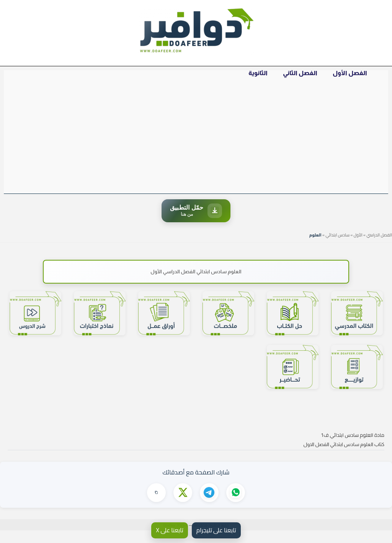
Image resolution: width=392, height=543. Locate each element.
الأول (358, 247)
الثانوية (268, 79)
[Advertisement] (196, 148)
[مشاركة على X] (183, 505)
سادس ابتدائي (337, 247)
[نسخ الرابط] (156, 505)
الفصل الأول (352, 79)
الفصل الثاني (306, 79)
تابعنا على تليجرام (216, 530)
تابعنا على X (169, 530)
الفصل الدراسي (379, 247)
